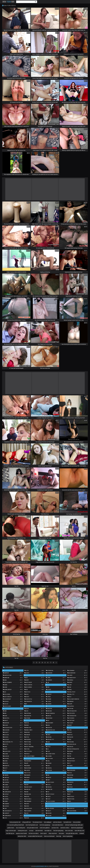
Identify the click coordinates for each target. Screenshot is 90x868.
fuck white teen (67, 822)
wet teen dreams (57, 822)
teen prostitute (77, 822)
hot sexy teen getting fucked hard (16, 825)
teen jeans (61, 833)
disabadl (82, 833)
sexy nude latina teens (58, 825)
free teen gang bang (58, 831)
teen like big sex (10, 833)
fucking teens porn (22, 831)
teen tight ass (48, 831)
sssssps (31, 831)
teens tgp (59, 836)
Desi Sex (8, 2)
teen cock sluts (69, 831)
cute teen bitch (39, 831)
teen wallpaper (48, 822)
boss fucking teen (21, 828)
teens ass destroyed (49, 836)
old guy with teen (27, 822)
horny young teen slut (15, 822)
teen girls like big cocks (72, 833)
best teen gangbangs (45, 825)
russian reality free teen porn (35, 836)
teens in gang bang (68, 836)
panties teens (11, 828)
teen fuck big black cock (32, 825)
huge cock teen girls (11, 831)
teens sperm (44, 833)
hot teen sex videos (34, 833)
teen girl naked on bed (32, 828)
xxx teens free (55, 828)
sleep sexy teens (53, 833)
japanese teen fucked (21, 833)
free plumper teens (37, 822)
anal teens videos (65, 828)
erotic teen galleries (45, 828)
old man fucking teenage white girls (74, 825)
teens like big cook (79, 831)
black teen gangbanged (77, 828)
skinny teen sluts (22, 836)
